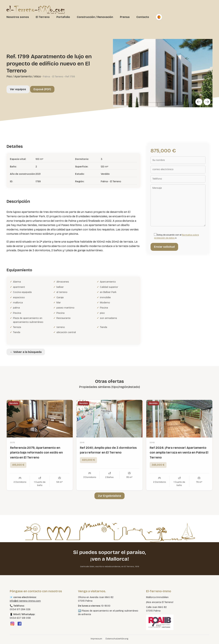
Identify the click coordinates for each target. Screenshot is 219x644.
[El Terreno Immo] (36, 10)
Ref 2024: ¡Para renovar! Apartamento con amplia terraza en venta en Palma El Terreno (179, 468)
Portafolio (63, 17)
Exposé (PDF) (42, 89)
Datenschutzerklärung (117, 639)
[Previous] (199, 102)
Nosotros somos (18, 17)
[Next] (207, 102)
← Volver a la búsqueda (26, 352)
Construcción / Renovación (95, 17)
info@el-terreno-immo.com (25, 601)
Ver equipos (18, 89)
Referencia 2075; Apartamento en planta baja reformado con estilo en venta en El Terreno (36, 468)
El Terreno (43, 17)
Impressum (96, 639)
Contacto (143, 17)
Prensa (125, 17)
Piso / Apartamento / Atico (24, 76)
